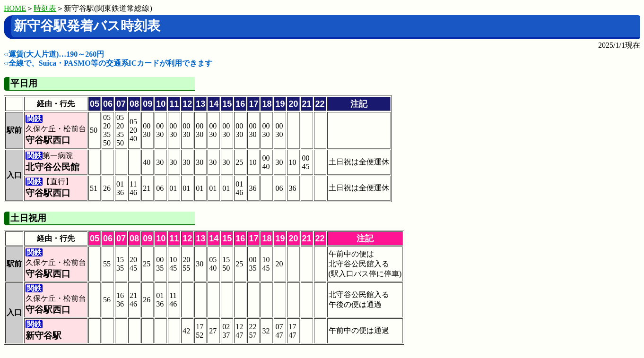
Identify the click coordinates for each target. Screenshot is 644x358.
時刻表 (45, 8)
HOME (15, 8)
